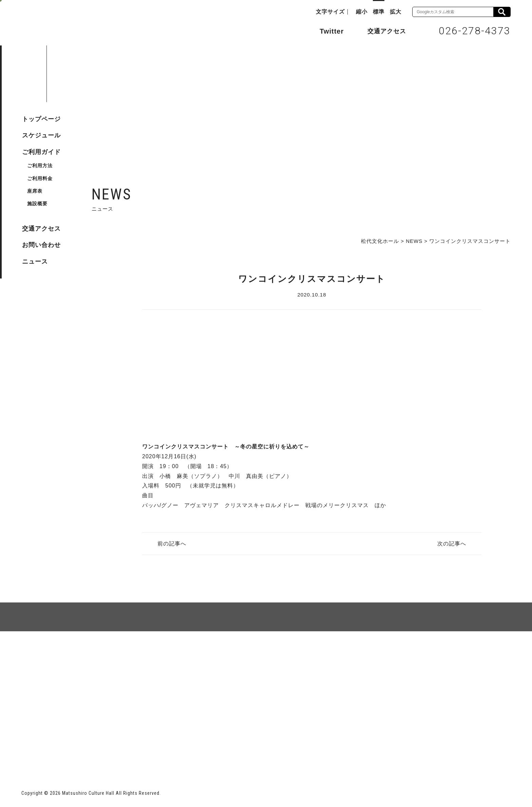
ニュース (35, 262)
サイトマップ (47, 656)
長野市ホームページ (47, 752)
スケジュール (41, 135)
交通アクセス (382, 31)
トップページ (41, 119)
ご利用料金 (40, 178)
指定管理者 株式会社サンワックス (144, 752)
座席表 (35, 191)
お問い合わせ (41, 245)
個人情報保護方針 (104, 656)
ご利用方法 (40, 166)
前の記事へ (172, 544)
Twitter (325, 31)
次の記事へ (452, 544)
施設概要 (37, 204)
